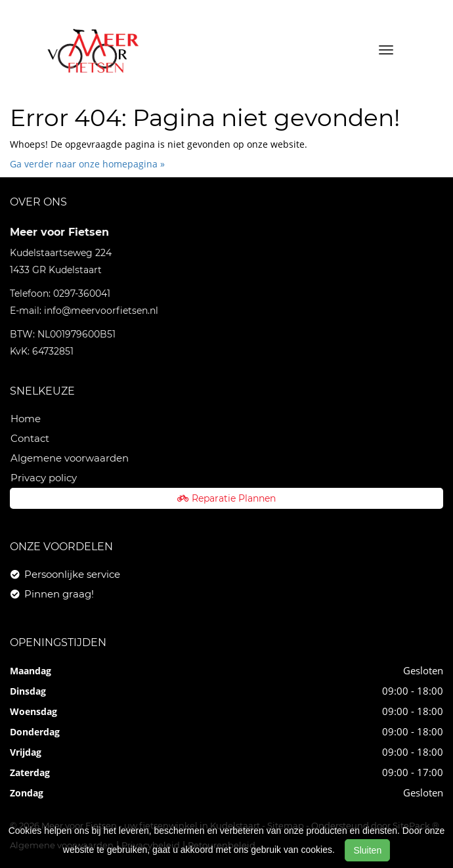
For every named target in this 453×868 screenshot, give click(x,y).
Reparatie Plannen (226, 498)
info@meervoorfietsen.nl (101, 311)
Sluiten (367, 850)
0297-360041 (82, 293)
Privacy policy (44, 478)
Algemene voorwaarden (70, 458)
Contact (30, 438)
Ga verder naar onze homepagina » (87, 164)
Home (26, 419)
